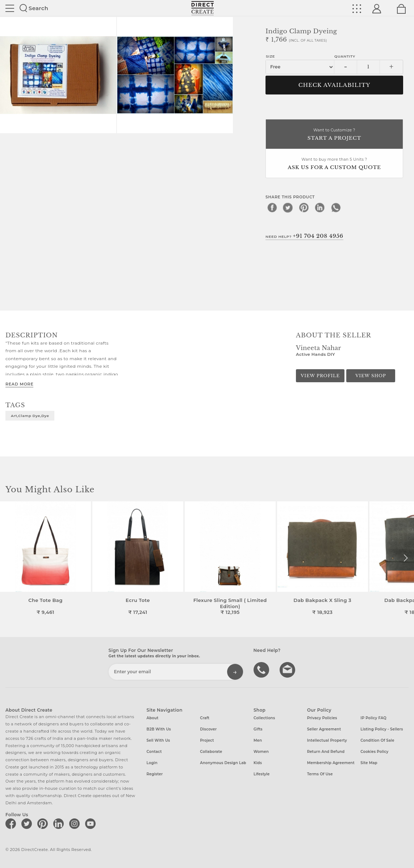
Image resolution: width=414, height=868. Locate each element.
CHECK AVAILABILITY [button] (334, 85)
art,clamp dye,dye (30, 416)
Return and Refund (326, 752)
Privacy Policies (322, 718)
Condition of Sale (377, 740)
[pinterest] (304, 207)
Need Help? (304, 236)
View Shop (371, 376)
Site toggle (10, 8)
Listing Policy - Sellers (382, 729)
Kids (258, 763)
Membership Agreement (331, 763)
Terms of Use (320, 774)
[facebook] (272, 207)
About (153, 718)
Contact (154, 752)
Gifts (258, 729)
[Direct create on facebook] (12, 823)
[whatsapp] (336, 207)
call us (262, 669)
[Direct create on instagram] (76, 823)
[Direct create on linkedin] (60, 823)
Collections (264, 718)
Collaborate (211, 752)
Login (152, 763)
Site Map (369, 763)
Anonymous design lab (223, 763)
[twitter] (288, 207)
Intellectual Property (327, 740)
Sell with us (158, 740)
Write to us (288, 669)
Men (258, 740)
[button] (405, 558)
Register (155, 774)
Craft (205, 718)
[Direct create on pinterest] (44, 823)
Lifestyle (262, 774)
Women (261, 752)
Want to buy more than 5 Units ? (334, 164)
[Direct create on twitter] (28, 823)
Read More (19, 384)
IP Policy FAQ (373, 718)
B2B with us (159, 729)
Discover (208, 729)
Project (207, 740)
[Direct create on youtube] (92, 823)
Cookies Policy (374, 752)
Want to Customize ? (334, 135)
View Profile (320, 376)
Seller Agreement (324, 729)
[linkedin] (320, 207)
